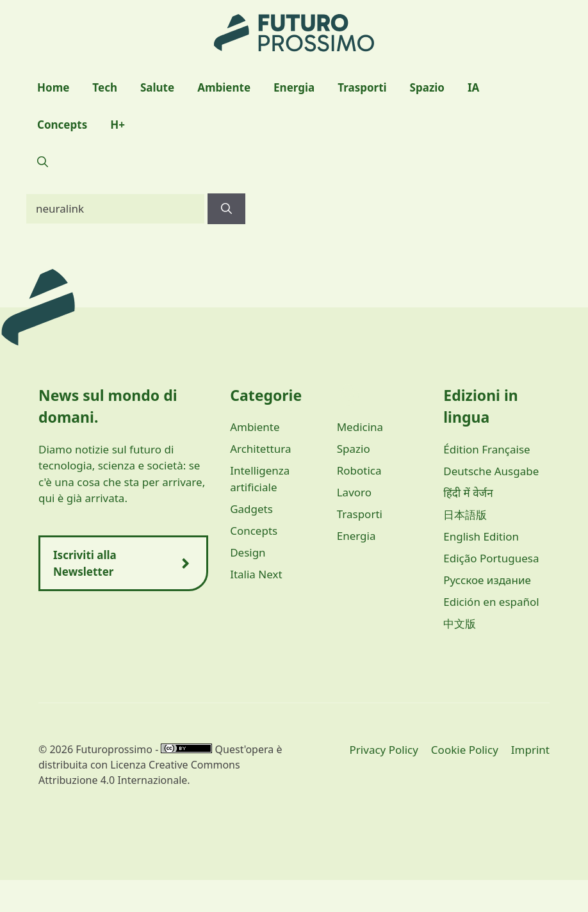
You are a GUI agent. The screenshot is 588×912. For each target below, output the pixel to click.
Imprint (530, 750)
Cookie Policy (465, 750)
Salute (157, 87)
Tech (105, 87)
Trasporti (362, 87)
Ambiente (224, 87)
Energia (294, 87)
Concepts (62, 125)
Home (53, 87)
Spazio (427, 87)
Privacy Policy (384, 750)
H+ (118, 125)
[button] (43, 162)
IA (473, 87)
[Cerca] (226, 209)
